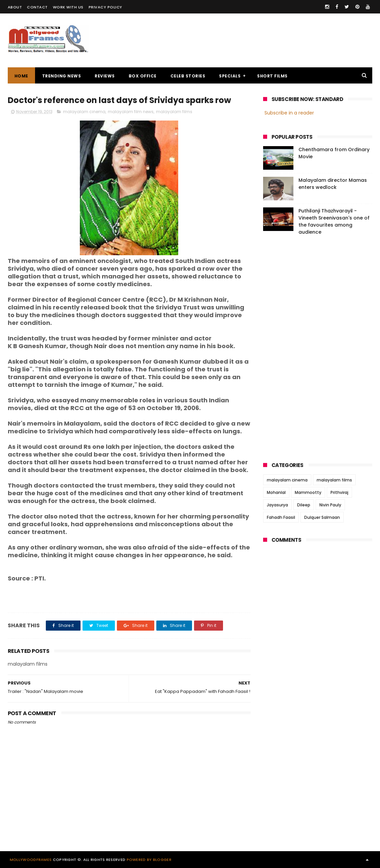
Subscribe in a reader (289, 113)
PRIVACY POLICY (105, 7)
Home (21, 76)
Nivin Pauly (330, 505)
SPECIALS (230, 76)
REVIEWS (105, 76)
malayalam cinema (84, 112)
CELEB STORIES (188, 76)
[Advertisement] (250, 40)
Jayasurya (277, 505)
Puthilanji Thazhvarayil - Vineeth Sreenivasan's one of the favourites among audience (334, 221)
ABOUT (15, 7)
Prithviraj (339, 492)
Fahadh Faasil (281, 517)
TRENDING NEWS (62, 76)
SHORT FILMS (272, 76)
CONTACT (37, 7)
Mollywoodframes (31, 860)
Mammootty (308, 492)
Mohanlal (276, 492)
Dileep (304, 505)
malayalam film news (131, 112)
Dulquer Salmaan (322, 517)
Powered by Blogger (149, 860)
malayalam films (174, 112)
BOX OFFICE (143, 76)
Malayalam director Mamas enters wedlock (333, 184)
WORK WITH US (68, 7)
